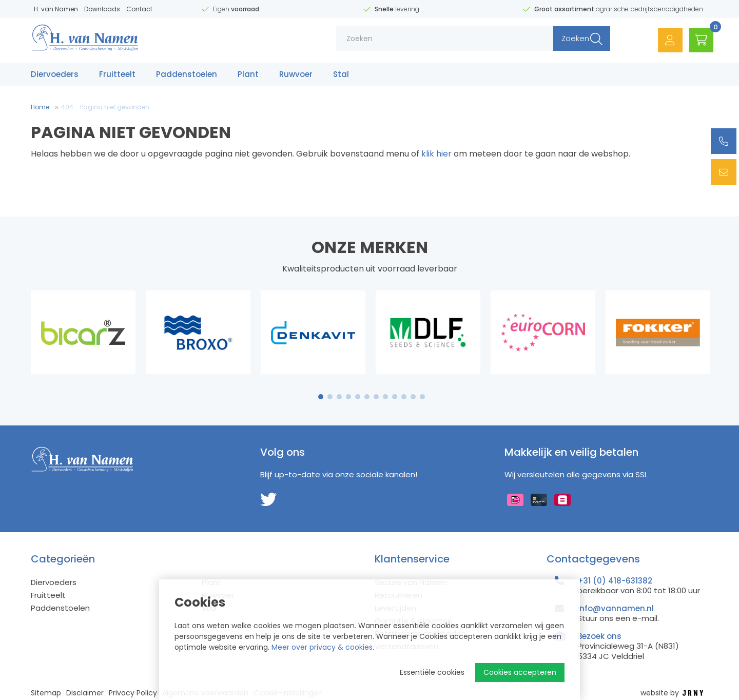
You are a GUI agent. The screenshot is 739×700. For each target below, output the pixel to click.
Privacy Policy (133, 693)
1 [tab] (321, 397)
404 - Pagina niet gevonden (105, 107)
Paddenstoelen (187, 76)
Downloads (102, 9)
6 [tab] (367, 397)
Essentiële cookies (432, 672)
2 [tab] (330, 397)
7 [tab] (376, 397)
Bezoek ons (599, 636)
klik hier (436, 154)
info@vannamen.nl (616, 608)
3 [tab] (339, 397)
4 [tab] (348, 397)
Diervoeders (55, 76)
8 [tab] (385, 397)
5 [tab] (358, 397)
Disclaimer (85, 693)
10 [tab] (404, 397)
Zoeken (568, 41)
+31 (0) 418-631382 (615, 581)
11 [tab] (413, 397)
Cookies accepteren (520, 672)
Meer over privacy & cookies (322, 647)
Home (40, 107)
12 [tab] (422, 397)
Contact (139, 9)
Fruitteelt (117, 76)
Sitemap (46, 693)
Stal (341, 76)
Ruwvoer (296, 76)
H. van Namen (56, 9)
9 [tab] (395, 397)
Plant (248, 76)
